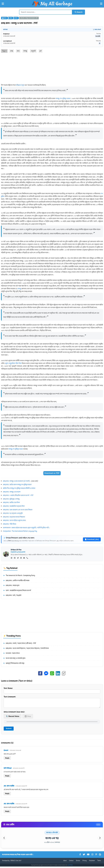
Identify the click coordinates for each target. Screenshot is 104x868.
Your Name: (52, 690)
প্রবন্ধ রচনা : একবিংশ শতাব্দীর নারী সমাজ (16, 580)
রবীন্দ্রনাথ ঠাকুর (20, 85)
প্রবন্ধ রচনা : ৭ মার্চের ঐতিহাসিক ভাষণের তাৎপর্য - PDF (18, 495)
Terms (99, 862)
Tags (4, 51)
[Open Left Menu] (3, 4)
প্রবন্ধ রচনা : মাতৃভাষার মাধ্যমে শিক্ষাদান (14, 517)
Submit (9, 730)
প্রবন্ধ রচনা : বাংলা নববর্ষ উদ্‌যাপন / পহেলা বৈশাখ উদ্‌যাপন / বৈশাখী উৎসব (26, 648)
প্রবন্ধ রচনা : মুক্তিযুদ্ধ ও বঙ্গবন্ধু (11, 499)
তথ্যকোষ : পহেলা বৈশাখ (11, 653)
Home (4, 18)
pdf (41, 51)
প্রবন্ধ (11, 18)
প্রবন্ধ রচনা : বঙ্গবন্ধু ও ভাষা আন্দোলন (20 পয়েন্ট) (16, 481)
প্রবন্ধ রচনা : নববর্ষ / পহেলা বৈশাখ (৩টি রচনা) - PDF (20, 643)
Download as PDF (52, 473)
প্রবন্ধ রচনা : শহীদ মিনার (10, 524)
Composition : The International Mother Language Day (20, 531)
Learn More (70, 867)
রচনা (16, 18)
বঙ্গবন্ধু (25, 51)
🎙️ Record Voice (13, 718)
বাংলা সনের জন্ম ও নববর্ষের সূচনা (14, 658)
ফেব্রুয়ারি (33, 51)
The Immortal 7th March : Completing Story (19, 575)
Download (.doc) (92, 539)
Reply (7, 760)
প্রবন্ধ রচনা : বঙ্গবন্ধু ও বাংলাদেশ (12, 492)
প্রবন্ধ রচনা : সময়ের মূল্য (11, 585)
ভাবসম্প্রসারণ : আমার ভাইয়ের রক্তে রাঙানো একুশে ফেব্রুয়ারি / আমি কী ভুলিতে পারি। (26, 527)
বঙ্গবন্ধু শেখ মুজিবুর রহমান (63, 98)
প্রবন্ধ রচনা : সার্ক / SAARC (12, 595)
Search (78, 12)
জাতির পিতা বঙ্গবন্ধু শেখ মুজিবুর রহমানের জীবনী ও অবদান (19, 488)
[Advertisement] (52, 69)
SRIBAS (13, 862)
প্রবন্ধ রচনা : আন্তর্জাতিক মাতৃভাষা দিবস (14, 506)
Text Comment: (52, 702)
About (65, 862)
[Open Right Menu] (101, 4)
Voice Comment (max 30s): (14, 713)
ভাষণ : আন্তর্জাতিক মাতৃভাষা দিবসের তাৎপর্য (17, 590)
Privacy (85, 862)
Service (78, 862)
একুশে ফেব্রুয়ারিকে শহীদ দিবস (13, 363)
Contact (71, 862)
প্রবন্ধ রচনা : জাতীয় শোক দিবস (11, 502)
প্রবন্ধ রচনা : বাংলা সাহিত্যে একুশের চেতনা (14, 520)
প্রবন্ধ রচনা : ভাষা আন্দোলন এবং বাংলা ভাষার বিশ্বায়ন (18, 510)
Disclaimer (92, 862)
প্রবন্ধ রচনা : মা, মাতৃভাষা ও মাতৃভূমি (13, 513)
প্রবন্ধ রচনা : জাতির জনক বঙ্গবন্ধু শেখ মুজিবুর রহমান (17, 484)
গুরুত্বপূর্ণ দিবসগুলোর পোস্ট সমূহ (14, 663)
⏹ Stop (28, 718)
